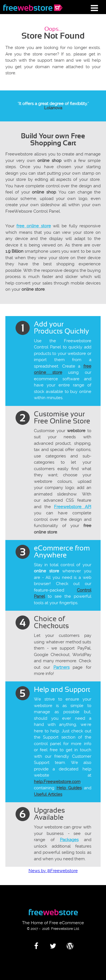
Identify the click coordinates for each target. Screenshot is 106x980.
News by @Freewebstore (53, 871)
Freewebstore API (73, 507)
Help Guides (69, 788)
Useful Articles (48, 794)
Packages (69, 840)
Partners (61, 667)
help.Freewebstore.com (57, 782)
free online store (33, 226)
